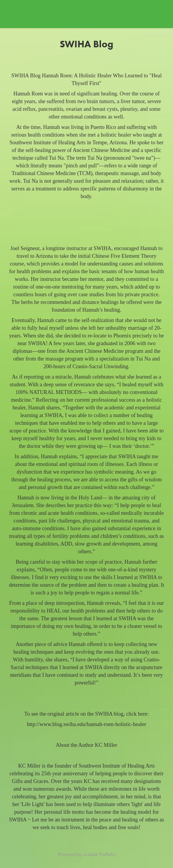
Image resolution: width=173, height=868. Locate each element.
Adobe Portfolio (100, 854)
